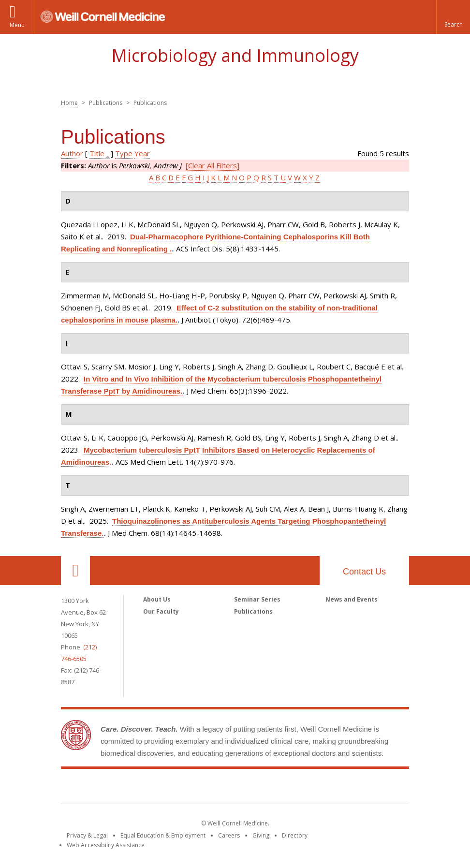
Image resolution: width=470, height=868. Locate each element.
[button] (453, 17)
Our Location (75, 571)
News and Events (352, 599)
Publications (253, 611)
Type (124, 153)
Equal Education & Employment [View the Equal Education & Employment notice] (163, 835)
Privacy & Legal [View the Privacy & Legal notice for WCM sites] (87, 835)
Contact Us (364, 572)
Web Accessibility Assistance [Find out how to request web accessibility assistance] (106, 845)
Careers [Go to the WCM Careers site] (229, 835)
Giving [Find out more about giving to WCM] (261, 835)
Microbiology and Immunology (235, 55)
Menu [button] (17, 25)
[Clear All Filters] (213, 165)
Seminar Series (257, 599)
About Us (157, 599)
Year (142, 153)
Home (69, 103)
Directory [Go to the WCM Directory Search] (295, 835)
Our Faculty (161, 611)
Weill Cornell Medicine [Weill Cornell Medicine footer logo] (235, 788)
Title (97, 153)
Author (72, 153)
